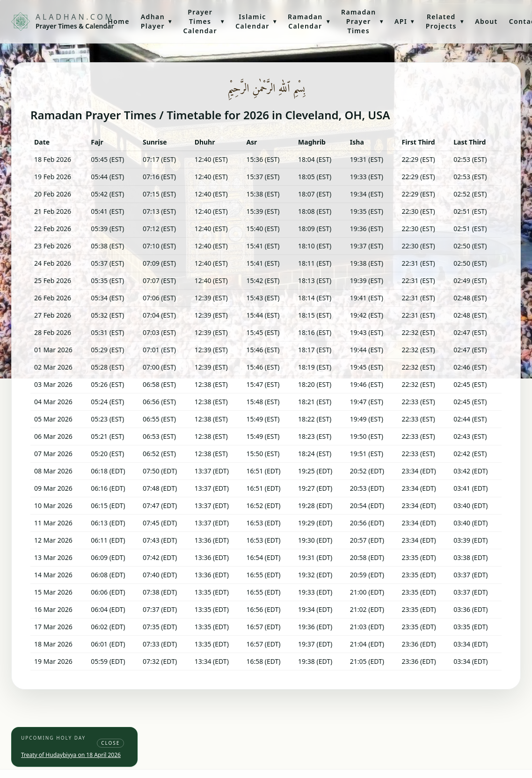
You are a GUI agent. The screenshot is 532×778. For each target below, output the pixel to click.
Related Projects (445, 21)
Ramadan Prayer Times (362, 21)
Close (110, 743)
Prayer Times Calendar (204, 21)
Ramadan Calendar (309, 21)
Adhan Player (157, 21)
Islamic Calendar (256, 21)
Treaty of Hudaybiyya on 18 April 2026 (71, 755)
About (486, 21)
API (404, 21)
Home (118, 21)
